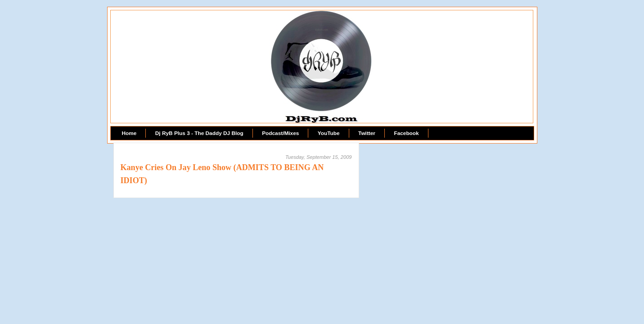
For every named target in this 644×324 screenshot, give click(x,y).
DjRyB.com (322, 30)
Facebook (406, 133)
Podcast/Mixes (280, 133)
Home (129, 133)
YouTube (329, 133)
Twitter (367, 133)
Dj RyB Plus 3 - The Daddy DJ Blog (199, 133)
